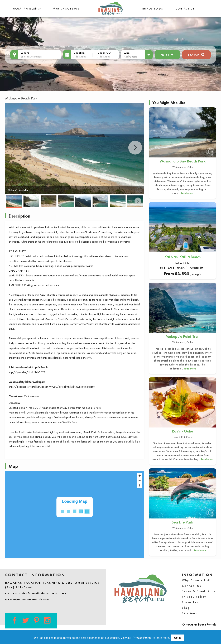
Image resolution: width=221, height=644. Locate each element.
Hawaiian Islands (27, 9)
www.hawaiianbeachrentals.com (27, 599)
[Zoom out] (140, 481)
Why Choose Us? (66, 9)
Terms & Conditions (199, 591)
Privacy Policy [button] (142, 638)
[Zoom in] (140, 476)
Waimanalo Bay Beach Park (182, 161)
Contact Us (185, 9)
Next (135, 148)
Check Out (104, 53)
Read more (187, 193)
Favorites (190, 602)
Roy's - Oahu (182, 431)
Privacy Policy (194, 597)
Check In (79, 53)
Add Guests (130, 56)
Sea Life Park (182, 522)
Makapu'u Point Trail (182, 336)
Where (25, 53)
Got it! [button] (178, 638)
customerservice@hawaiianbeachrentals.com (36, 593)
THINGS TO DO (152, 9)
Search (196, 54)
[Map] (75, 515)
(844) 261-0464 (19, 587)
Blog (186, 608)
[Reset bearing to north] (140, 486)
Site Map (190, 613)
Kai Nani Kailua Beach (182, 257)
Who (127, 53)
